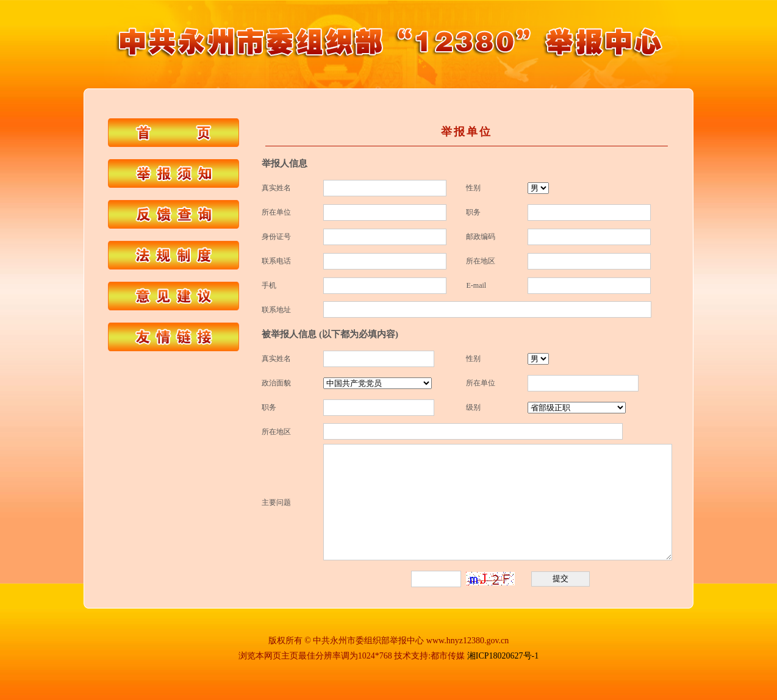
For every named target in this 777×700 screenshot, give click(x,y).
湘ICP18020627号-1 (503, 656)
